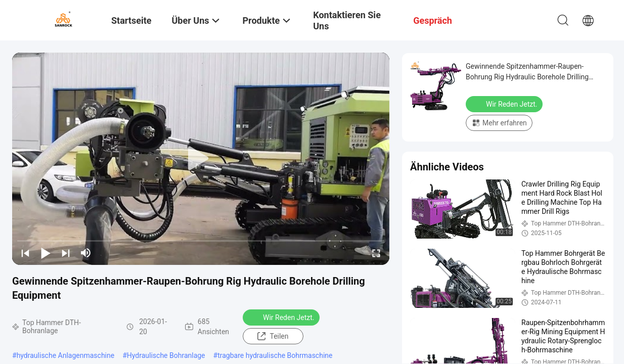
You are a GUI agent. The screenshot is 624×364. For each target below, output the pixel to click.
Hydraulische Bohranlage (166, 355)
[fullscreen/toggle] (376, 253)
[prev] (25, 253)
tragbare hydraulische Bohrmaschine (275, 355)
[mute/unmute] (86, 253)
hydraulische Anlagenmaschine (66, 355)
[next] (66, 253)
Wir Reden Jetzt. (282, 317)
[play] (201, 159)
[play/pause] (46, 253)
